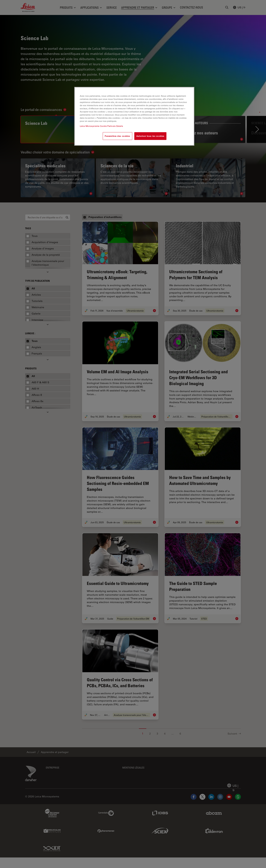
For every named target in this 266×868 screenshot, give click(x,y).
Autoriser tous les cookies (150, 136)
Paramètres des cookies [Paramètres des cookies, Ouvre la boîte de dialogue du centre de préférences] (117, 136)
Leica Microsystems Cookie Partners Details (101, 126)
